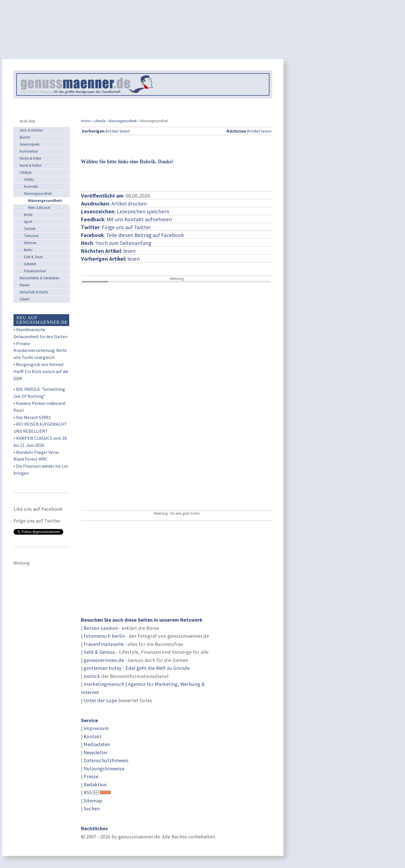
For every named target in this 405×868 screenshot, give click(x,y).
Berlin (28, 250)
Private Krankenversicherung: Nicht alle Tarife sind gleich (40, 351)
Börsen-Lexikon (101, 628)
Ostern (25, 299)
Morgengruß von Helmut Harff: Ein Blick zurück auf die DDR (41, 371)
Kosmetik (31, 187)
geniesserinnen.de (104, 660)
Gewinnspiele (30, 144)
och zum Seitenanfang (125, 243)
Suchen (92, 808)
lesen (110, 259)
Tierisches (31, 236)
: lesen (108, 251)
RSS (88, 792)
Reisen (25, 285)
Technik (30, 229)
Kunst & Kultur (31, 165)
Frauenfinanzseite (103, 644)
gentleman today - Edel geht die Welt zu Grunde (137, 668)
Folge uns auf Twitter (126, 227)
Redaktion (95, 785)
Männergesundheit (123, 121)
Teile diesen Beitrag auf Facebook (145, 235)
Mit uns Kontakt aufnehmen (139, 219)
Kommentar (29, 151)
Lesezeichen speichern (143, 211)
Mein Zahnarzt (39, 208)
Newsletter (96, 752)
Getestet (30, 264)
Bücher (25, 137)
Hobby (29, 179)
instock (92, 676)
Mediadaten (97, 744)
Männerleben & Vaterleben (40, 278)
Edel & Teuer (33, 257)
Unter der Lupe (100, 700)
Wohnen (30, 243)
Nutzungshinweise (104, 768)
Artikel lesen (106, 131)
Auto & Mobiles (31, 130)
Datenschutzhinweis (106, 760)
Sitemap (93, 801)
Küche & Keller (31, 158)
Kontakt (93, 736)
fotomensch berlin (104, 636)
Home (86, 121)
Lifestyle (100, 121)
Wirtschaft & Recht (34, 292)
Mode (28, 215)
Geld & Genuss (99, 652)
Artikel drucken (129, 204)
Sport (28, 222)
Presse (91, 776)
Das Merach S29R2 (33, 417)
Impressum (96, 728)
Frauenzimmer (35, 271)
